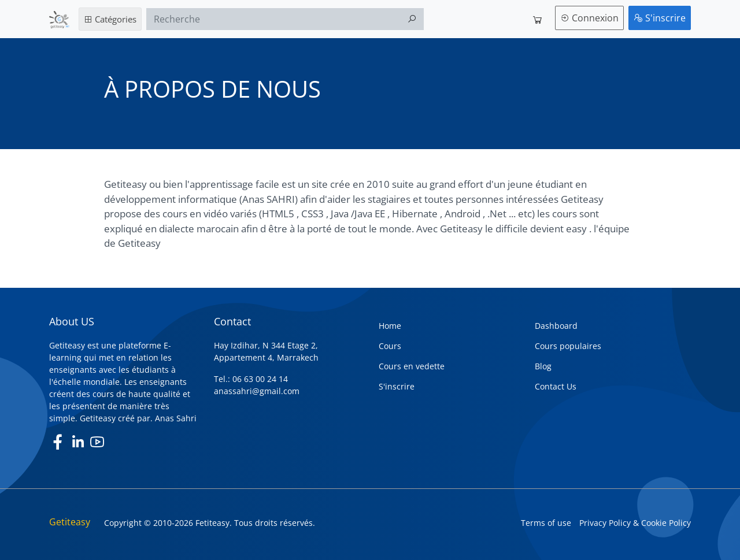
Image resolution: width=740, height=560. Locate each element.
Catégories (110, 19)
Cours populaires (568, 346)
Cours (390, 346)
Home (390, 326)
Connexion (589, 18)
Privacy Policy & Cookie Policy (635, 523)
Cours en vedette (412, 366)
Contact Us (556, 386)
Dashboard (556, 326)
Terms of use (546, 523)
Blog (543, 366)
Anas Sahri (176, 418)
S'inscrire (660, 18)
